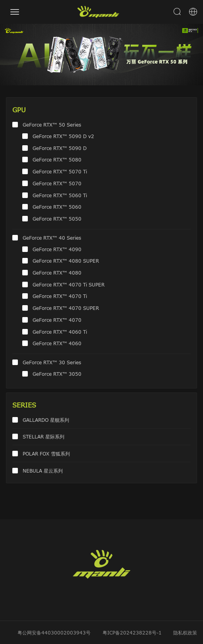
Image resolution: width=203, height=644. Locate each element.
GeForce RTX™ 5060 (57, 207)
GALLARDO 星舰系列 (46, 420)
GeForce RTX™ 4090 (57, 249)
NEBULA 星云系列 (43, 471)
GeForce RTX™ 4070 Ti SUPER (69, 285)
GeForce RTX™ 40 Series (52, 238)
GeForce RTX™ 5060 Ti (60, 195)
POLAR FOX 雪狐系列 (46, 454)
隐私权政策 (185, 632)
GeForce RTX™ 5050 (57, 219)
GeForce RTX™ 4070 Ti (60, 296)
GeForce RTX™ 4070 (57, 320)
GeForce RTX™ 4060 (57, 343)
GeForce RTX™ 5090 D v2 (63, 136)
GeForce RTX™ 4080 (57, 273)
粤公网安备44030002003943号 (54, 632)
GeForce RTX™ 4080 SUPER (66, 261)
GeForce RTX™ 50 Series (52, 125)
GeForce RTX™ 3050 (57, 374)
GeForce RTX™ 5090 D (60, 148)
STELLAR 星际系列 (43, 436)
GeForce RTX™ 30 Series (52, 362)
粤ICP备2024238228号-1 (132, 632)
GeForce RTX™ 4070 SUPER (66, 308)
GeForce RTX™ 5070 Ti (60, 171)
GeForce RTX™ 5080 (57, 160)
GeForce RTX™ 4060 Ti (60, 332)
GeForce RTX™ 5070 (57, 183)
